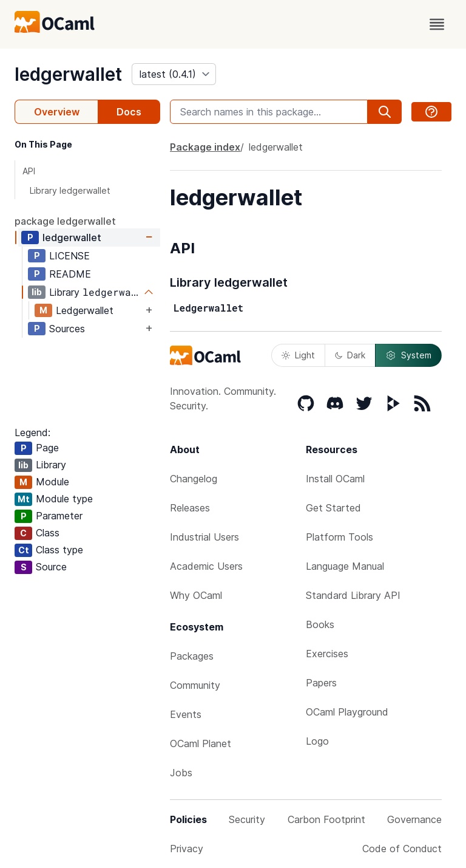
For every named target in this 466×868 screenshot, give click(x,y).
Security (247, 819)
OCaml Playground (347, 712)
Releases (190, 508)
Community (195, 685)
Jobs (181, 773)
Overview (57, 112)
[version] (174, 74)
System (408, 355)
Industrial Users (204, 537)
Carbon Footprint (326, 819)
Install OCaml (335, 479)
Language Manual (345, 566)
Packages (192, 656)
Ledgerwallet (85, 310)
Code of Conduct (402, 849)
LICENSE (69, 256)
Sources (67, 329)
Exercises (327, 654)
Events (186, 714)
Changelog (194, 479)
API (29, 171)
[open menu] (437, 24)
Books (320, 624)
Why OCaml (196, 595)
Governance (414, 819)
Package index (205, 147)
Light (298, 355)
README (70, 274)
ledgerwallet (68, 74)
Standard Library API (353, 595)
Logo (317, 741)
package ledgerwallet (65, 221)
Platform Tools (339, 537)
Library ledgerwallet (70, 190)
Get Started (333, 508)
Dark (350, 355)
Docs (129, 112)
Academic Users (206, 566)
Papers (321, 683)
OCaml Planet (201, 743)
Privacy (187, 849)
